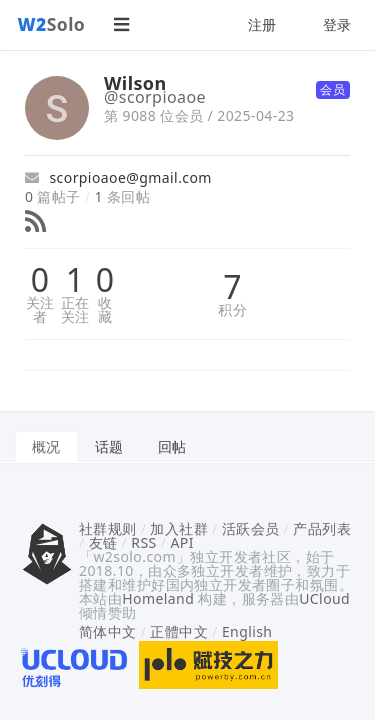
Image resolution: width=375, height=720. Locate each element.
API (181, 542)
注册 (262, 24)
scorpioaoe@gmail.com (118, 177)
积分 (232, 310)
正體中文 (179, 631)
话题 (109, 446)
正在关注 (75, 310)
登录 (337, 24)
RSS (143, 542)
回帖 (172, 446)
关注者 (40, 310)
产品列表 (322, 528)
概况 (46, 446)
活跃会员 (251, 528)
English (247, 631)
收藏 (105, 310)
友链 (103, 542)
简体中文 (108, 631)
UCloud (324, 598)
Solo (52, 24)
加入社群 (179, 528)
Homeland (158, 598)
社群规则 (108, 528)
